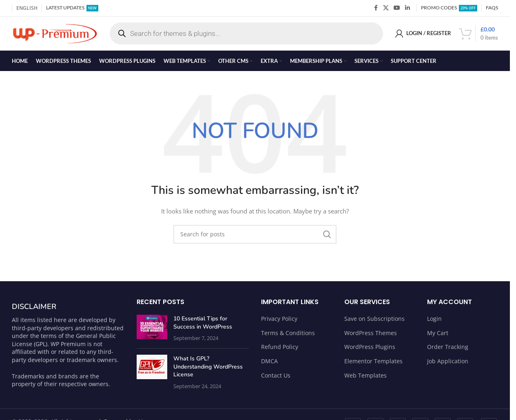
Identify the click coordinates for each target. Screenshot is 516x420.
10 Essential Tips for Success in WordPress (203, 326)
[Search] (255, 237)
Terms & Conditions (288, 336)
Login (434, 322)
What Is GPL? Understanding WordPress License (208, 370)
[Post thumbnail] (152, 332)
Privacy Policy (279, 322)
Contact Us (276, 378)
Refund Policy (280, 350)
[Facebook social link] (376, 8)
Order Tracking (448, 350)
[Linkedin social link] (407, 8)
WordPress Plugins (370, 350)
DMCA (269, 364)
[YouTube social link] (397, 8)
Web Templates (365, 378)
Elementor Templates (373, 364)
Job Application (448, 364)
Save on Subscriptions (374, 322)
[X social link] (386, 8)
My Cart (438, 336)
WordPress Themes (371, 336)
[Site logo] (55, 34)
